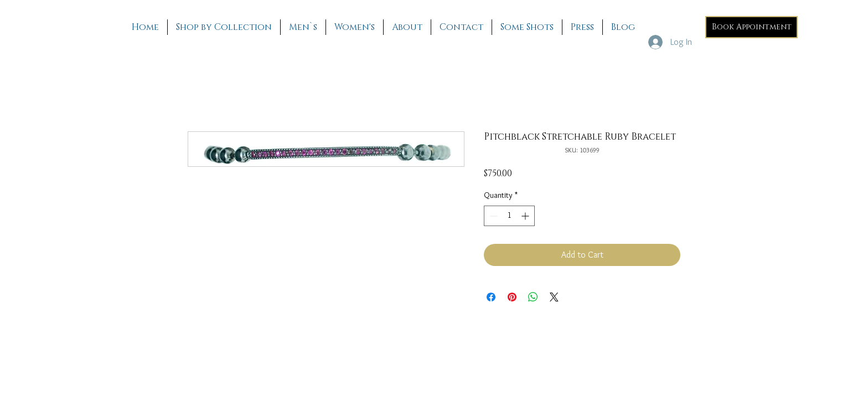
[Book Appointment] (751, 27)
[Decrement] (492, 216)
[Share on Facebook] (491, 297)
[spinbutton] (509, 216)
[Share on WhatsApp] (533, 297)
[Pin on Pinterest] (512, 297)
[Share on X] (554, 297)
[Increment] (526, 216)
